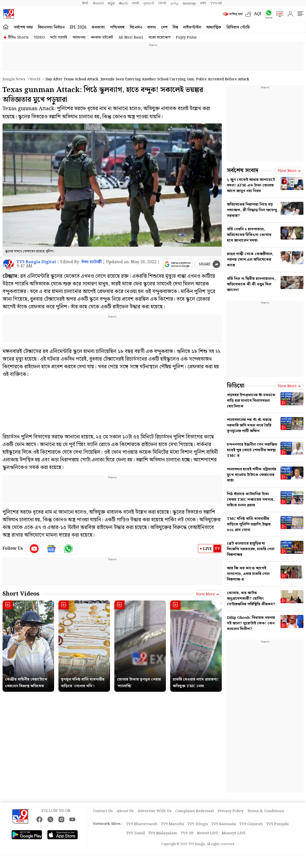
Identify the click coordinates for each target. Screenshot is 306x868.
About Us (125, 811)
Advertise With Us (155, 811)
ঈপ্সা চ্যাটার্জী (91, 262)
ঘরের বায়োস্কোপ (160, 37)
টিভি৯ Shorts (18, 37)
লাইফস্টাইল (192, 27)
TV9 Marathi (172, 824)
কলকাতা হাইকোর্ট (102, 37)
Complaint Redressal (195, 811)
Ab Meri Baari (131, 37)
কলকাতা (98, 27)
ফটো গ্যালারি (59, 37)
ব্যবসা (152, 27)
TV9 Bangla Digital (36, 262)
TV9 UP (187, 833)
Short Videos (21, 594)
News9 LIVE (208, 833)
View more (207, 594)
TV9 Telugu (198, 824)
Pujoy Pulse (186, 37)
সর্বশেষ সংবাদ (243, 171)
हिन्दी (85, 3)
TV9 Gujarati (251, 824)
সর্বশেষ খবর (23, 27)
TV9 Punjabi (277, 824)
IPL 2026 (78, 27)
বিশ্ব (175, 27)
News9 (98, 3)
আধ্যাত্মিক (214, 27)
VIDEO (39, 37)
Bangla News (14, 79)
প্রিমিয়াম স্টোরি (238, 27)
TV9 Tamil (136, 833)
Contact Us (103, 811)
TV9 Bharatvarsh (142, 824)
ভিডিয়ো (236, 386)
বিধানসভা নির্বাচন (51, 27)
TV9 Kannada (224, 824)
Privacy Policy (231, 811)
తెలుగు (123, 3)
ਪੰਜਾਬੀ (162, 3)
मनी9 (203, 3)
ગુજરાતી (149, 3)
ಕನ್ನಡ (111, 3)
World (35, 79)
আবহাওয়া (79, 37)
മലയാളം (189, 3)
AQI (258, 14)
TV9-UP (216, 3)
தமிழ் (174, 3)
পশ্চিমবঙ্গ (117, 27)
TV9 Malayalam (163, 833)
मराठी (136, 3)
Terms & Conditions (266, 811)
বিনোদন (136, 27)
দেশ (164, 27)
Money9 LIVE (234, 833)
